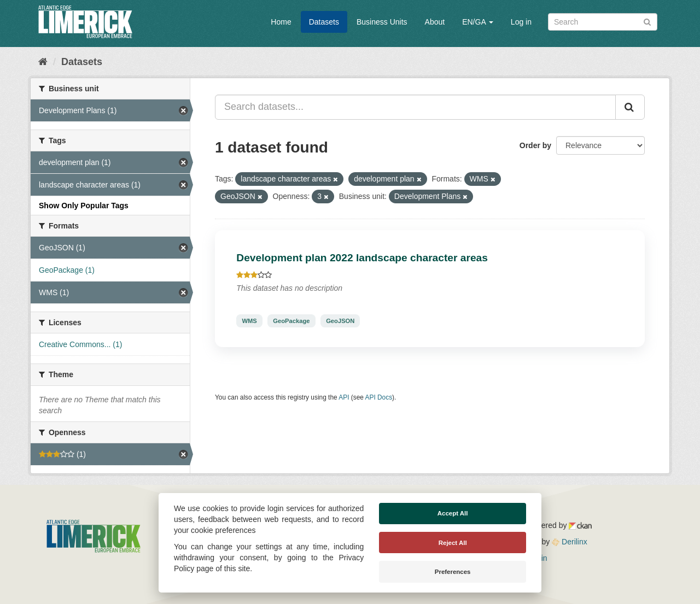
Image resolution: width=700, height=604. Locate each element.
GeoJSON (340, 321)
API (344, 397)
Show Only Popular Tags (84, 206)
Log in (521, 22)
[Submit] (647, 21)
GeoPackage (291, 321)
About (435, 22)
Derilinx (570, 542)
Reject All (453, 543)
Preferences (453, 572)
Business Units (382, 22)
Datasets (324, 22)
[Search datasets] (603, 22)
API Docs (379, 397)
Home (281, 22)
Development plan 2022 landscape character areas (362, 258)
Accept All (453, 513)
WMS (249, 321)
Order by (535, 145)
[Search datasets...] (415, 107)
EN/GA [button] (478, 22)
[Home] (43, 62)
